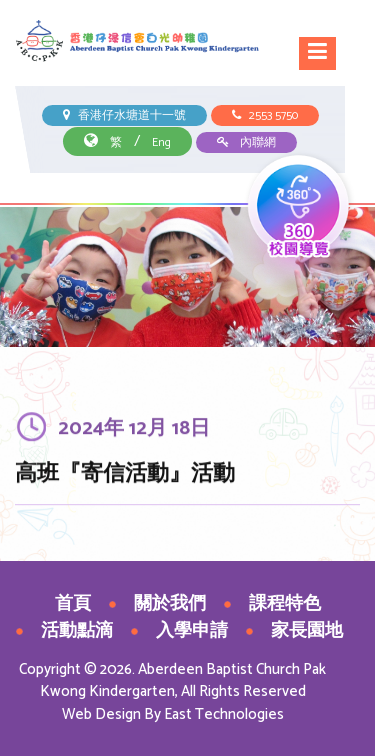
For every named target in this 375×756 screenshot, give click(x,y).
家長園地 (307, 631)
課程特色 (285, 604)
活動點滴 (77, 631)
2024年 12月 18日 (134, 430)
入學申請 (192, 631)
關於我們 (170, 604)
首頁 (73, 604)
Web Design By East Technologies (173, 714)
